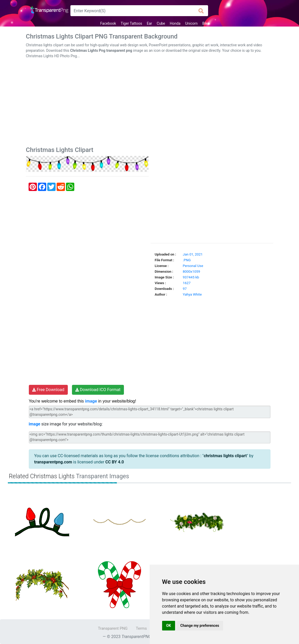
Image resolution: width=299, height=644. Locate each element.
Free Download (48, 390)
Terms (141, 628)
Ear (149, 23)
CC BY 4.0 (115, 462)
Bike (206, 23)
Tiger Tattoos (131, 23)
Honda (175, 23)
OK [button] (169, 626)
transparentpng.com (53, 462)
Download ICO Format (98, 390)
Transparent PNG (113, 628)
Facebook (108, 23)
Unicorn (191, 23)
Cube (161, 23)
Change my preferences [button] (200, 626)
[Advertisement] (150, 104)
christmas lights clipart (225, 456)
